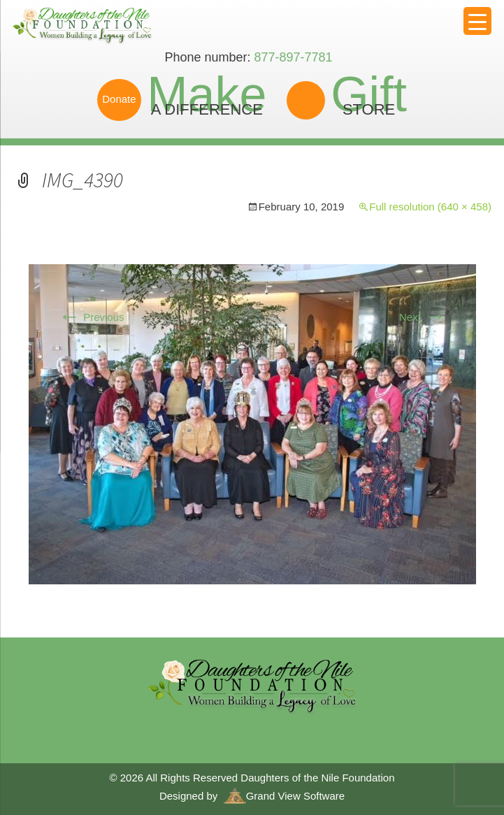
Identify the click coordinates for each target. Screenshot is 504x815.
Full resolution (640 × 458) (430, 207)
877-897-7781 (293, 57)
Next (423, 317)
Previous (91, 317)
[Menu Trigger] (477, 21)
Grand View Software (284, 796)
